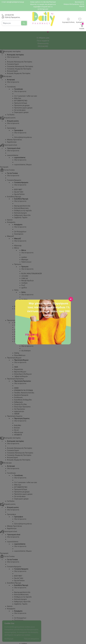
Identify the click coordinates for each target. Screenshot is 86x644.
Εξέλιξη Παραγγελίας (12, 17)
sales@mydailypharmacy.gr (15, 2)
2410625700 (9, 15)
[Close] (71, 299)
